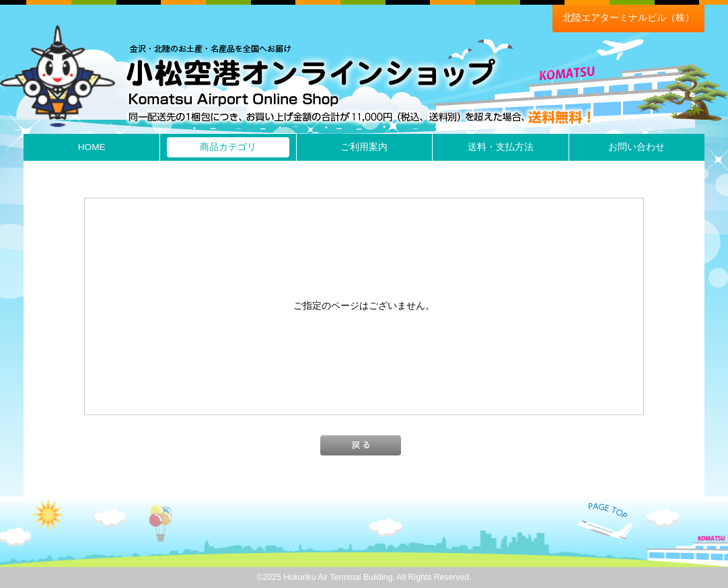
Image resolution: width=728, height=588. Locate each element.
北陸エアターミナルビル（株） (628, 18)
